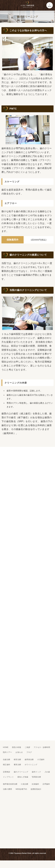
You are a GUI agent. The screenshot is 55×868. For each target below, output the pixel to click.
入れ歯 (47, 772)
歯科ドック (36, 772)
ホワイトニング (31, 765)
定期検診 (7, 772)
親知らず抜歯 (23, 777)
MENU (50, 5)
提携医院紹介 (36, 789)
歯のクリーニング (21, 772)
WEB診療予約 (21, 789)
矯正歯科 (7, 765)
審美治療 (17, 765)
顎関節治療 (36, 777)
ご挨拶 (27, 747)
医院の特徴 (17, 747)
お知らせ (19, 752)
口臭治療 (25, 784)
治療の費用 (7, 789)
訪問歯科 (46, 784)
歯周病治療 (29, 760)
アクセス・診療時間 (42, 747)
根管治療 (17, 760)
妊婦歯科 (35, 784)
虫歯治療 (7, 760)
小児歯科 (41, 760)
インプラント (8, 777)
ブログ (29, 752)
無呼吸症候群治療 (10, 784)
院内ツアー (7, 752)
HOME (6, 747)
